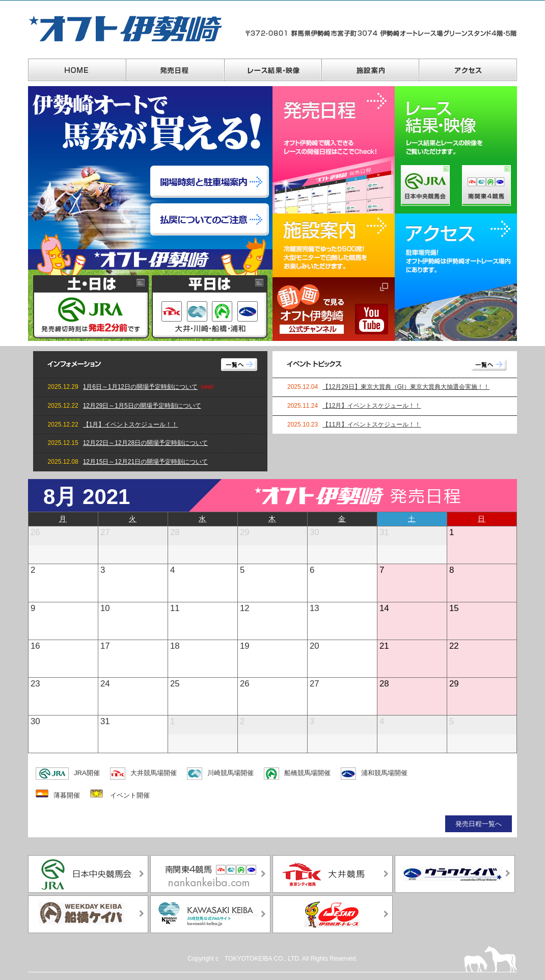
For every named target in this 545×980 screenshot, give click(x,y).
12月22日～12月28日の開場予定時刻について (145, 443)
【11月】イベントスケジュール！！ (372, 425)
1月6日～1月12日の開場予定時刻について (140, 387)
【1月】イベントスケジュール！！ (131, 425)
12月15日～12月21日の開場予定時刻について (145, 462)
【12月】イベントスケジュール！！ (372, 406)
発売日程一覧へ (479, 824)
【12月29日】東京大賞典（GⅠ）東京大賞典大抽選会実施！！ (406, 387)
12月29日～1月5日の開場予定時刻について (142, 406)
